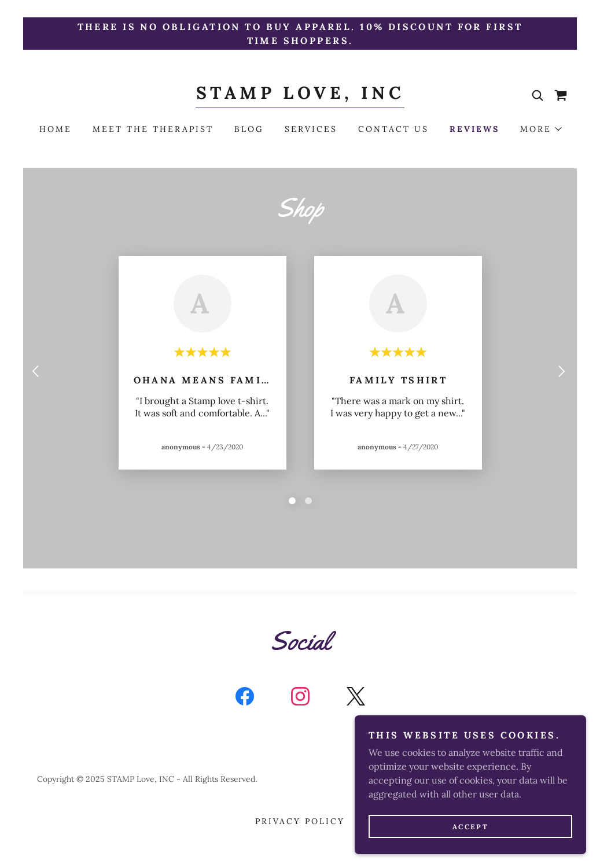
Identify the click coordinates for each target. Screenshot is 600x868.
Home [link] (56, 129)
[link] (300, 95)
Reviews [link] (474, 129)
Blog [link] (249, 129)
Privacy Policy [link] (300, 821)
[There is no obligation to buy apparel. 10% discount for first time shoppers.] (300, 34)
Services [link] (311, 129)
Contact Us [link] (393, 129)
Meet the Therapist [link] (153, 129)
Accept (470, 827)
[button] (540, 129)
